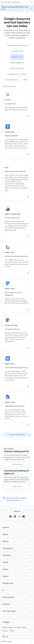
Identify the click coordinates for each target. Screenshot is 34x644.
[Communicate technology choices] (17, 372)
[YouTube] (24, 516)
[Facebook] (11, 516)
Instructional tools (17, 68)
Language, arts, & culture (17, 74)
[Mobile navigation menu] (2, 2)
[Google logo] (6, 622)
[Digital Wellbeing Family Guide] (17, 410)
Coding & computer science (17, 45)
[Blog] (15, 516)
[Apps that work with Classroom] (17, 181)
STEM (25, 80)
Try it (3, 9)
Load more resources (17, 435)
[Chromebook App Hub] (17, 333)
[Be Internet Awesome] (17, 222)
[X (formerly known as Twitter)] (19, 516)
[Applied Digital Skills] (17, 140)
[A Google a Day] (17, 104)
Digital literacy (17, 57)
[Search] (32, 2)
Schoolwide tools (12, 80)
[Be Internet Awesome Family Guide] (17, 259)
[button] (28, 116)
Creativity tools (17, 51)
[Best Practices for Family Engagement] (17, 296)
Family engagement (17, 63)
